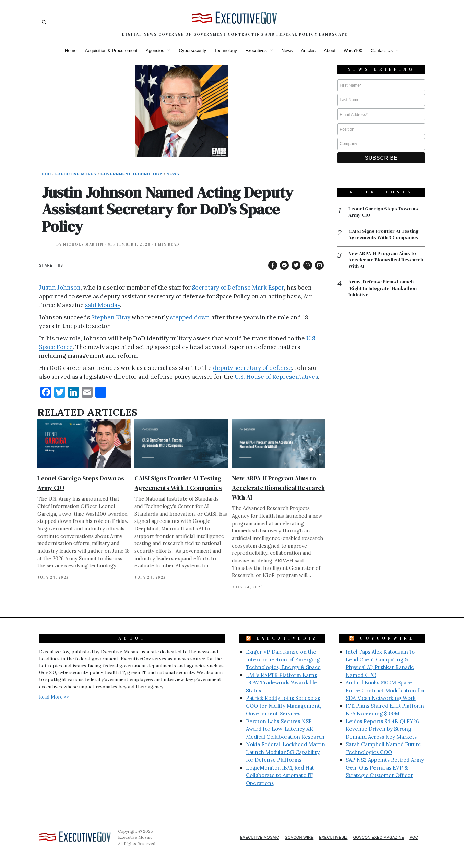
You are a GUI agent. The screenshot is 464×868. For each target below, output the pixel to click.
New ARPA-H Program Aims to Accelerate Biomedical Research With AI (278, 488)
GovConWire (387, 638)
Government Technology (132, 174)
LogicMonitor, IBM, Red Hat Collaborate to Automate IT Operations (280, 775)
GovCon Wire (290, 837)
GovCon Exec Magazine (376, 837)
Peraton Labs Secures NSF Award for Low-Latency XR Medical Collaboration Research (285, 729)
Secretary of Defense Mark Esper (238, 288)
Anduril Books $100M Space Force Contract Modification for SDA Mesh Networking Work (385, 690)
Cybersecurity (190, 51)
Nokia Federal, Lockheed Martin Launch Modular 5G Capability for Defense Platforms (285, 752)
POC (413, 837)
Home (64, 51)
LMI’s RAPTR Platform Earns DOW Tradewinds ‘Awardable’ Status (282, 683)
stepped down (190, 317)
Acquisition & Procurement (106, 51)
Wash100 (358, 51)
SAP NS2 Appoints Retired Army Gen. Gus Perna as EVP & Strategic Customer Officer (385, 767)
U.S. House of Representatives (276, 377)
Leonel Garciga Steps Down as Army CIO (384, 212)
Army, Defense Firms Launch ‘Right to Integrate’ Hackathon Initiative (384, 290)
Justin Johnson (60, 288)
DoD (46, 174)
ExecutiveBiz (287, 638)
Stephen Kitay (111, 317)
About (334, 51)
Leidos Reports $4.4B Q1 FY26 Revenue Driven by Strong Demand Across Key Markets (382, 729)
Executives (256, 51)
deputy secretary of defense (252, 368)
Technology (224, 51)
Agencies (151, 51)
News (289, 51)
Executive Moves (76, 174)
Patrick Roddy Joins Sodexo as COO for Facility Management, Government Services (283, 706)
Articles (311, 51)
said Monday (103, 305)
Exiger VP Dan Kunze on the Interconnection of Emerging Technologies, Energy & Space (283, 659)
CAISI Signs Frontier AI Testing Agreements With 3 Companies (386, 235)
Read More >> (54, 697)
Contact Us (388, 51)
